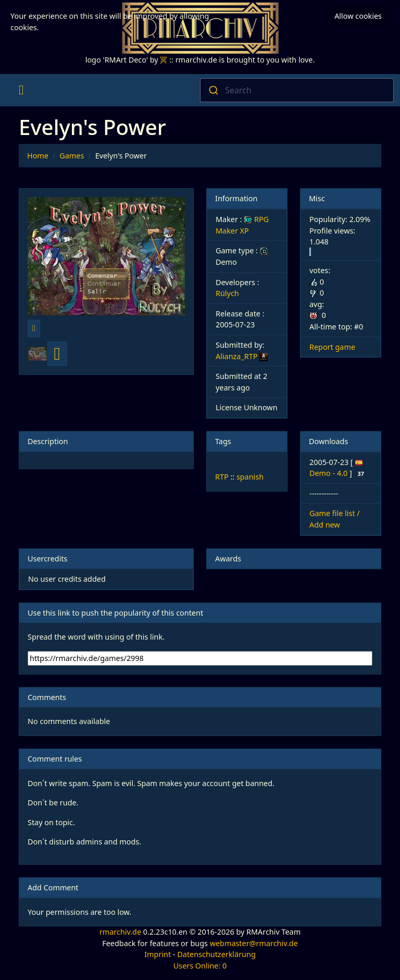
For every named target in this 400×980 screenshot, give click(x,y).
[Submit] (213, 90)
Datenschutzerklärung (216, 954)
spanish (250, 477)
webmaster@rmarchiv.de (254, 943)
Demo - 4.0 (329, 473)
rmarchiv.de (120, 932)
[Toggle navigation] (21, 90)
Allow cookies (358, 16)
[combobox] (297, 90)
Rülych (227, 293)
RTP (222, 477)
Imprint (158, 954)
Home (38, 156)
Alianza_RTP (236, 356)
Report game (332, 347)
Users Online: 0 (200, 966)
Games (72, 156)
